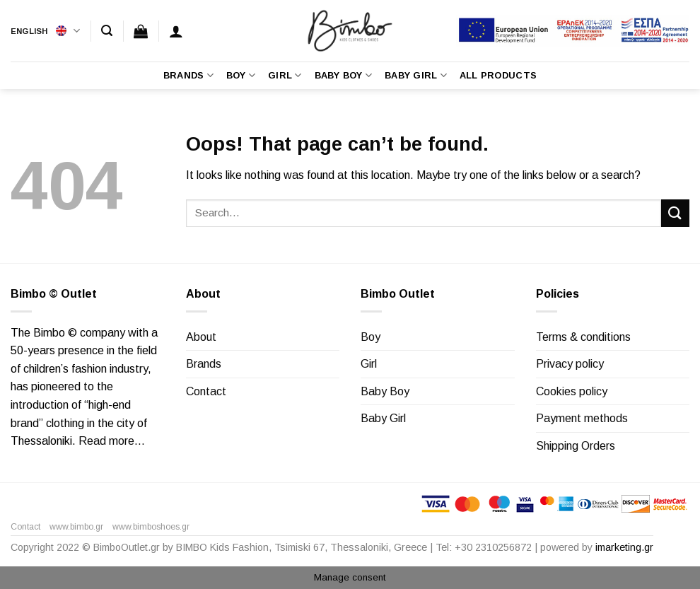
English (45, 31)
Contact (206, 391)
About (201, 337)
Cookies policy (572, 391)
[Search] (107, 31)
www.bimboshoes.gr (151, 527)
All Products (498, 75)
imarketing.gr (624, 547)
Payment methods (582, 418)
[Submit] (675, 213)
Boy (241, 75)
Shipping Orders (576, 446)
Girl (285, 75)
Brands (188, 75)
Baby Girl (416, 75)
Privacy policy (570, 364)
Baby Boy (344, 75)
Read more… (112, 441)
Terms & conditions (583, 337)
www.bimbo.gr (76, 527)
